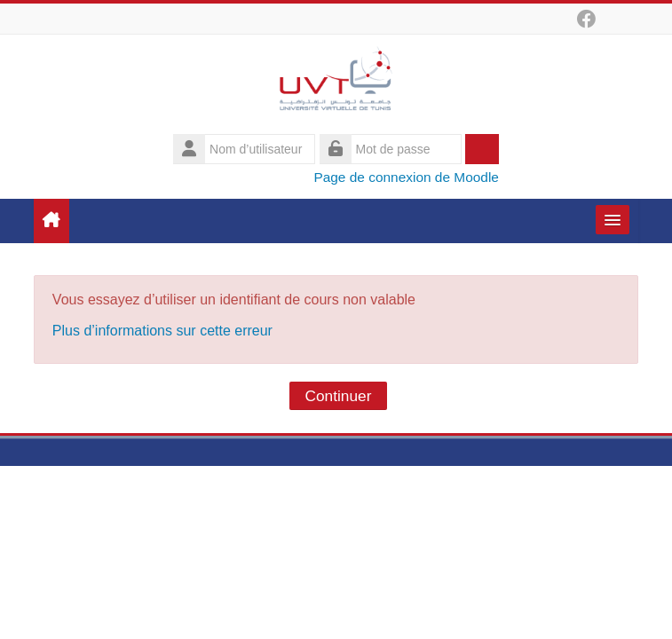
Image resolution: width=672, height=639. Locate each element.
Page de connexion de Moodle (406, 177)
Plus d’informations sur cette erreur (162, 331)
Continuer (339, 396)
